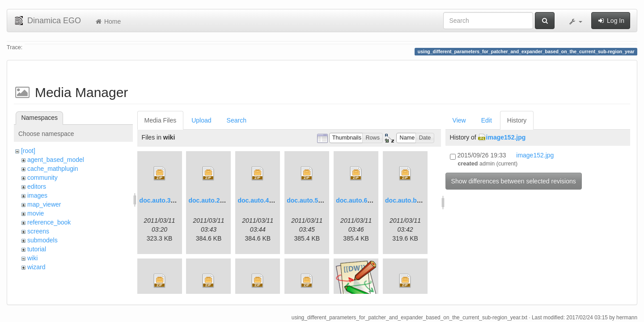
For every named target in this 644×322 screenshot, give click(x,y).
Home (108, 21)
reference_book (49, 222)
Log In (611, 21)
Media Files (161, 120)
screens (38, 231)
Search (237, 120)
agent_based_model (56, 160)
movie (36, 213)
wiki (32, 258)
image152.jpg (506, 137)
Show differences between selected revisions (514, 181)
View (459, 120)
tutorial (37, 249)
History (517, 120)
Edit (487, 120)
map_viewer (44, 204)
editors (37, 186)
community (42, 178)
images (37, 195)
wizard (36, 267)
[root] (28, 151)
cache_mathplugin (53, 169)
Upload (201, 120)
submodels (42, 240)
